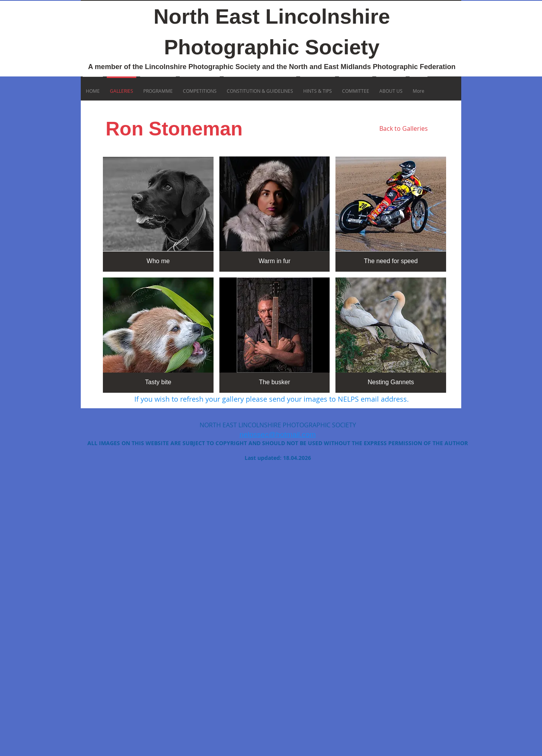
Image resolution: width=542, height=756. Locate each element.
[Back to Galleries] (403, 128)
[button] (158, 214)
